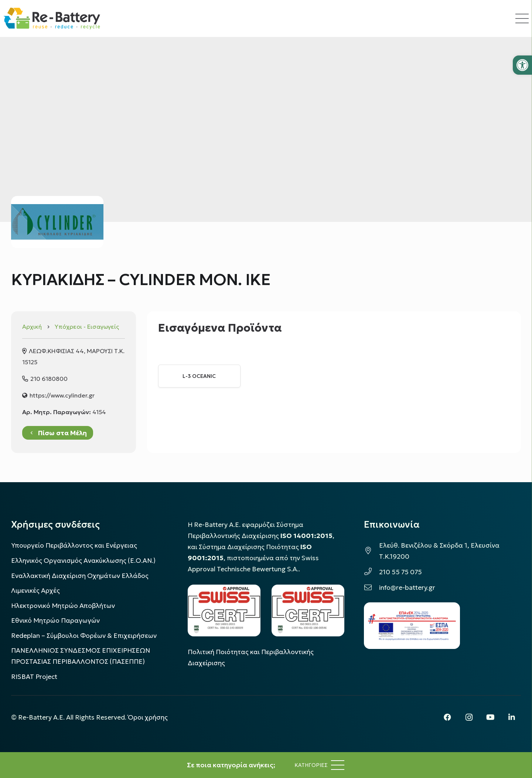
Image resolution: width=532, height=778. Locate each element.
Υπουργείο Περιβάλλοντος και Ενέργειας (74, 545)
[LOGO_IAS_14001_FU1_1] (224, 610)
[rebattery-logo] (52, 18)
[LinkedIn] (512, 717)
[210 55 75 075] (371, 572)
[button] (522, 65)
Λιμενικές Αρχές (35, 591)
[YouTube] (490, 717)
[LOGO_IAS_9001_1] (308, 610)
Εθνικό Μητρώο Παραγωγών (55, 620)
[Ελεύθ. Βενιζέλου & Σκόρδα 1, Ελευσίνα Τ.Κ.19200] (371, 551)
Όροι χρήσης (148, 717)
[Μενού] (319, 765)
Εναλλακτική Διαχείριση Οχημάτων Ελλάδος (80, 576)
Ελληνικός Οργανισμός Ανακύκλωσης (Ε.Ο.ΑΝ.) (83, 561)
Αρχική (32, 327)
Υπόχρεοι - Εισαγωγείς (87, 327)
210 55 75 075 (400, 572)
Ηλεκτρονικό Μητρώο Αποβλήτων (63, 606)
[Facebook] (447, 717)
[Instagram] (469, 717)
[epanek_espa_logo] (412, 626)
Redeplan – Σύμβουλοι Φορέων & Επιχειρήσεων (84, 636)
